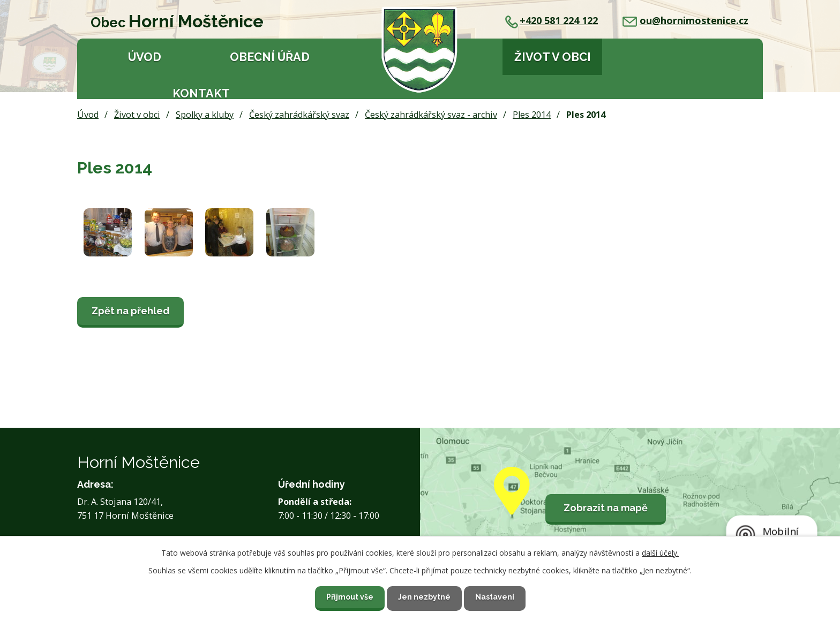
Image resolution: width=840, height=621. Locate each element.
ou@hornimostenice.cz (685, 20)
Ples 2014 (532, 115)
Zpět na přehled (130, 311)
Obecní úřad (270, 57)
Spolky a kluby (205, 115)
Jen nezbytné (424, 597)
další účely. (660, 553)
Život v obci (553, 57)
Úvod (145, 57)
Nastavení (495, 597)
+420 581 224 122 (552, 20)
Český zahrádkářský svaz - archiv (431, 115)
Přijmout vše (350, 597)
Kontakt (201, 93)
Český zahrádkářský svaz (299, 115)
